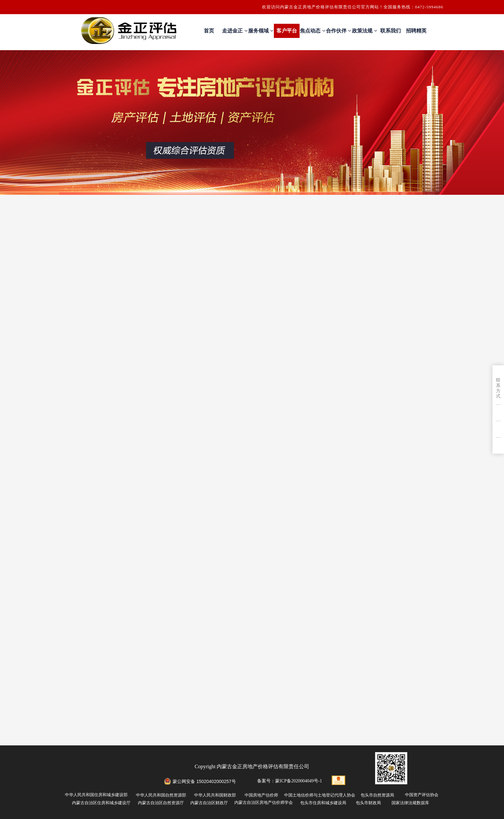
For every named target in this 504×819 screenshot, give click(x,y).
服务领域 (261, 31)
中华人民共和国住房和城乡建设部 (96, 795)
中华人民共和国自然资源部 (161, 795)
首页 (209, 31)
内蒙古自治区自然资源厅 (161, 803)
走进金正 (235, 31)
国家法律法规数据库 (410, 803)
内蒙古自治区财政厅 (209, 803)
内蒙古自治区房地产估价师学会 (264, 802)
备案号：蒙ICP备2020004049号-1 (289, 781)
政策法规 (364, 31)
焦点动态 (312, 31)
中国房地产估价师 (261, 795)
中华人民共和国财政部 (215, 795)
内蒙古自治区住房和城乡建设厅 (101, 803)
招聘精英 (416, 31)
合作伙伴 (338, 31)
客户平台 (287, 31)
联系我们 (391, 31)
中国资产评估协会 (422, 795)
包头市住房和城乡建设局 (323, 803)
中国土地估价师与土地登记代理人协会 (320, 795)
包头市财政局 (368, 803)
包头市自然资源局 (377, 795)
